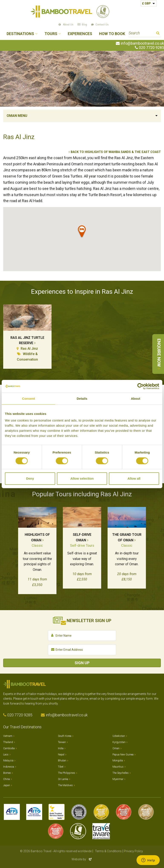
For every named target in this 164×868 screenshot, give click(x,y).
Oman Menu (17, 116)
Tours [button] (51, 34)
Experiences (80, 34)
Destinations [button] (20, 34)
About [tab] (135, 399)
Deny (30, 478)
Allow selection (82, 478)
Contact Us (102, 25)
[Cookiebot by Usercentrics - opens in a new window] (140, 386)
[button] (82, 232)
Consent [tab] (28, 399)
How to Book (112, 34)
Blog (84, 25)
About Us (68, 25)
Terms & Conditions (108, 851)
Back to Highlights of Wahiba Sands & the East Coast (116, 152)
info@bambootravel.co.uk (142, 43)
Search (158, 34)
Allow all (134, 478)
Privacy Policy (133, 851)
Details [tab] (82, 399)
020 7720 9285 (151, 48)
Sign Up (82, 663)
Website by (82, 859)
